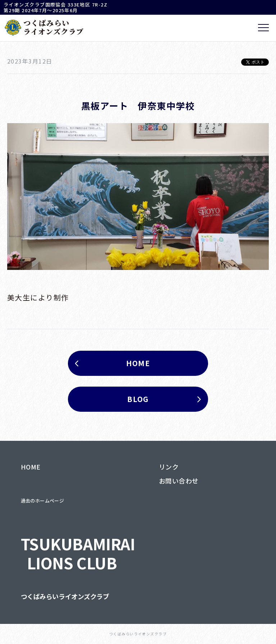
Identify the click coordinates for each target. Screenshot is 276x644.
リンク (169, 467)
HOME (31, 467)
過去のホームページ (43, 501)
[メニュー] (263, 28)
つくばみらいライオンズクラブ (65, 596)
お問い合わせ (179, 481)
